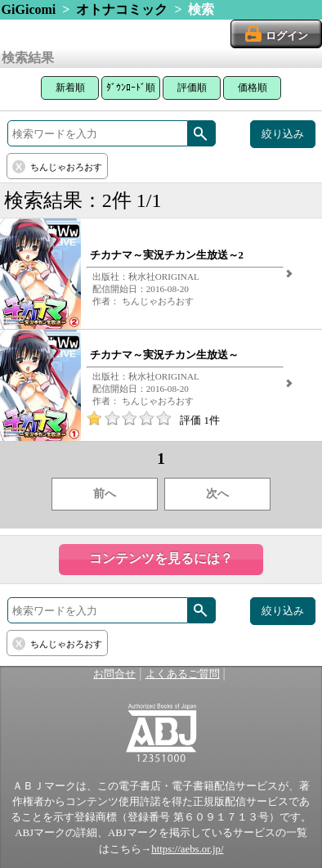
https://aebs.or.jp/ (187, 849)
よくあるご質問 (183, 674)
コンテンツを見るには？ (161, 558)
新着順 (70, 88)
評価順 (192, 88)
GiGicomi (29, 9)
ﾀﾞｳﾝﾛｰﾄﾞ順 (131, 88)
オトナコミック (122, 9)
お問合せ (114, 674)
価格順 (253, 88)
